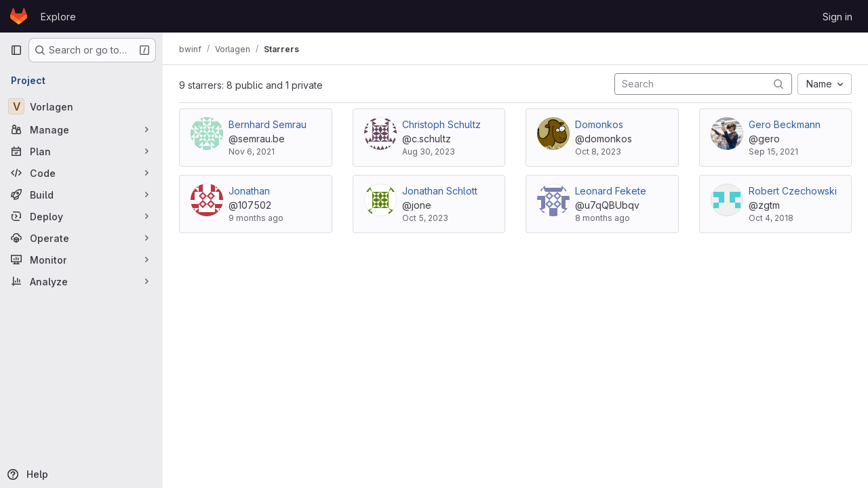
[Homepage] (19, 16)
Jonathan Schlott (440, 191)
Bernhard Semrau (268, 124)
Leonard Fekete (611, 191)
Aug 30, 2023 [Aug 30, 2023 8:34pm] (429, 151)
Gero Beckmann (785, 124)
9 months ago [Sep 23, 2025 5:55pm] (256, 218)
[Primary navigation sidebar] (16, 50)
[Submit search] (778, 84)
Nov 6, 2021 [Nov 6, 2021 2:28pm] (252, 151)
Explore (58, 17)
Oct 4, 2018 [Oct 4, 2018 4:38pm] (771, 218)
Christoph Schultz (441, 124)
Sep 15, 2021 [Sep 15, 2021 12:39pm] (773, 151)
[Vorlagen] (81, 106)
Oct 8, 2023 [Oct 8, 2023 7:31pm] (598, 151)
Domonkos (599, 124)
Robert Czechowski (793, 191)
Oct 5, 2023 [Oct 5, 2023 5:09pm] (425, 218)
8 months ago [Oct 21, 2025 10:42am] (603, 218)
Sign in (837, 17)
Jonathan (249, 191)
